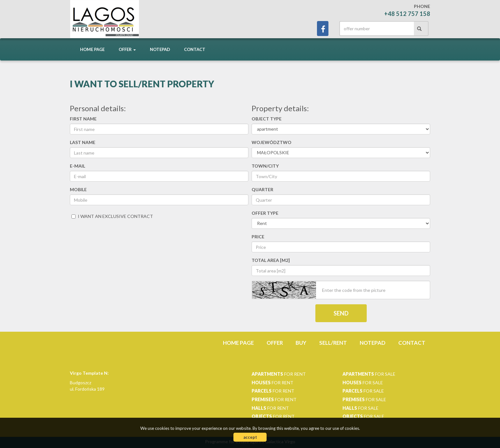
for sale (369, 374)
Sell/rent (333, 343)
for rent (279, 374)
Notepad (160, 49)
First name (83, 119)
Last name (83, 142)
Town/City (265, 166)
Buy (301, 343)
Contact (195, 49)
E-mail (77, 166)
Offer (275, 343)
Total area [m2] (271, 260)
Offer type (265, 213)
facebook (323, 29)
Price (258, 237)
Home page (92, 49)
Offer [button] (127, 49)
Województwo (272, 142)
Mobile (78, 189)
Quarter (262, 189)
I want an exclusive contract (112, 216)
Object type (267, 119)
